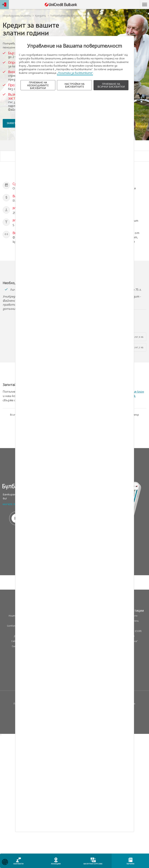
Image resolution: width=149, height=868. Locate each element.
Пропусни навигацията (123, 5)
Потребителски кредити (66, 16)
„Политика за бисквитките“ (75, 73)
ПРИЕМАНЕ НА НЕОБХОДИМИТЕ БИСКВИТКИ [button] (38, 85)
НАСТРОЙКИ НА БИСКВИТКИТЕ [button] (74, 85)
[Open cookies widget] (5, 862)
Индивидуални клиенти (17, 16)
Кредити (41, 16)
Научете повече (13, 505)
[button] (144, 5)
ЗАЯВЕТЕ (12, 123)
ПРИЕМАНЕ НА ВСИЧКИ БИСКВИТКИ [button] (111, 85)
